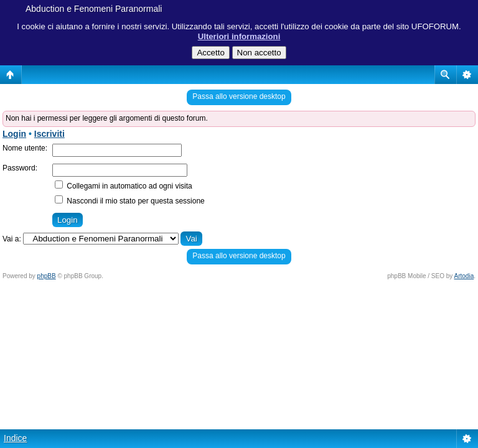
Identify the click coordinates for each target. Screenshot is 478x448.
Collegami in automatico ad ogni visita (124, 186)
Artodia (464, 276)
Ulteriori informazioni (239, 36)
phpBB (47, 276)
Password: (20, 168)
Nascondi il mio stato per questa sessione (130, 201)
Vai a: (12, 239)
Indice (15, 438)
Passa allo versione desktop (239, 96)
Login (14, 134)
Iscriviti (49, 134)
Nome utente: (25, 148)
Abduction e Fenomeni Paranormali (94, 9)
